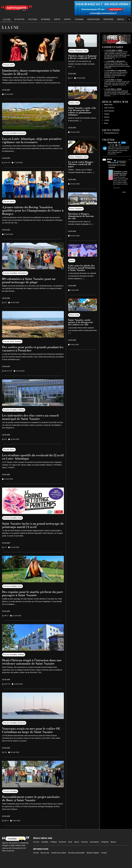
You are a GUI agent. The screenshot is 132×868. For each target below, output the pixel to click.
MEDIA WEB (110, 161)
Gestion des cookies (59, 859)
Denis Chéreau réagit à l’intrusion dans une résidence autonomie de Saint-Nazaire (33, 663)
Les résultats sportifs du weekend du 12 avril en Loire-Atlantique (33, 457)
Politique (33, 19)
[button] (129, 19)
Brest (106, 123)
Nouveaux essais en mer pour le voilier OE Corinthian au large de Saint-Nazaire (32, 735)
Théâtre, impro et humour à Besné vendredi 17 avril (82, 57)
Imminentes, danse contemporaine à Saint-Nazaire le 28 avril (30, 72)
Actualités (19, 19)
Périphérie (108, 19)
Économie (46, 19)
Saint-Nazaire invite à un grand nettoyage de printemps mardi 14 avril (32, 525)
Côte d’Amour (109, 108)
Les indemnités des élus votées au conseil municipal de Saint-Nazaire (29, 417)
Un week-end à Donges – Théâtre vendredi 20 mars (82, 164)
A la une (7, 19)
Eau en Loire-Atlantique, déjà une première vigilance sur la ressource (30, 140)
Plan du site (45, 859)
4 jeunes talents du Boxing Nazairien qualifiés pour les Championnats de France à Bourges (31, 210)
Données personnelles (76, 859)
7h (130, 160)
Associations (93, 19)
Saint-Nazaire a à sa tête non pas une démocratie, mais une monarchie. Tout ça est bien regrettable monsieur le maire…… (117, 84)
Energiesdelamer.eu (111, 133)
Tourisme (79, 19)
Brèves (121, 19)
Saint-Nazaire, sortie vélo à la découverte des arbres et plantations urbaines (82, 111)
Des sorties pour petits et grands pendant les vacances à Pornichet (28, 349)
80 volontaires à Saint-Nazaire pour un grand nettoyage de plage (32, 280)
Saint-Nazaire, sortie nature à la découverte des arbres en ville (81, 322)
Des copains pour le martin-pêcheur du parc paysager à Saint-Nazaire (33, 593)
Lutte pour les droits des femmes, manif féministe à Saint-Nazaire (82, 268)
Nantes (107, 117)
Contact (104, 859)
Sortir (57, 19)
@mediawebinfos (122, 161)
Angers (107, 114)
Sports (67, 19)
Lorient (107, 120)
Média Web (108, 105)
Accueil (36, 859)
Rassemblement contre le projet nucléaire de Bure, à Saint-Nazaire (29, 805)
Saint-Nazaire (109, 111)
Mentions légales (93, 859)
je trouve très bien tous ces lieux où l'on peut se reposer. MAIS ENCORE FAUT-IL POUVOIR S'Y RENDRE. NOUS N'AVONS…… (117, 93)
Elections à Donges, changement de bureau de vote (81, 216)
